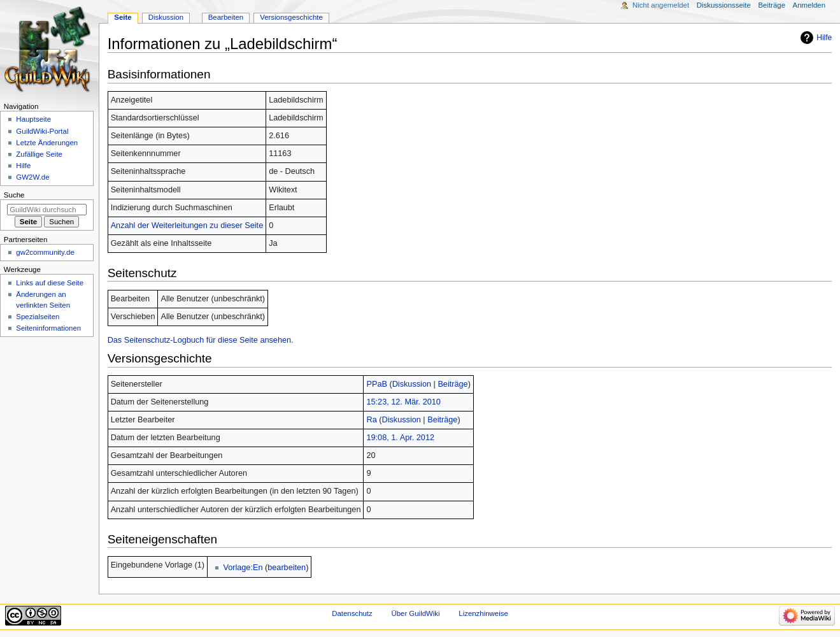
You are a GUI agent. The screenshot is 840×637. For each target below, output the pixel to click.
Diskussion (412, 384)
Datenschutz (352, 613)
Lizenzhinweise (483, 613)
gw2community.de (45, 252)
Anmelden (809, 5)
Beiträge (452, 384)
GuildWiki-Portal (42, 131)
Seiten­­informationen (48, 328)
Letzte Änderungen (47, 143)
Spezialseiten (38, 317)
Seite (123, 17)
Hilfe (824, 38)
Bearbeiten (226, 17)
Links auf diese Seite (50, 283)
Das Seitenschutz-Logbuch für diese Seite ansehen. (201, 340)
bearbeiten (287, 568)
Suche (14, 195)
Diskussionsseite (724, 5)
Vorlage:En (243, 568)
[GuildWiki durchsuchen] (47, 210)
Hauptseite (33, 119)
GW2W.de (32, 177)
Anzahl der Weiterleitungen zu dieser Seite (187, 225)
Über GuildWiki (415, 613)
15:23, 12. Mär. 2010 (403, 402)
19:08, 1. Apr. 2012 (400, 438)
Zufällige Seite (39, 154)
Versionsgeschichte (291, 17)
